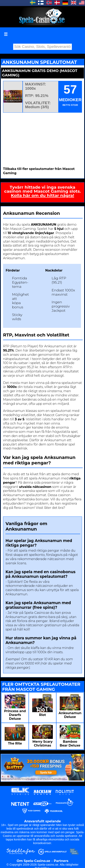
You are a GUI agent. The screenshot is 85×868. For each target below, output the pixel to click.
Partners (61, 861)
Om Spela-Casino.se (33, 861)
